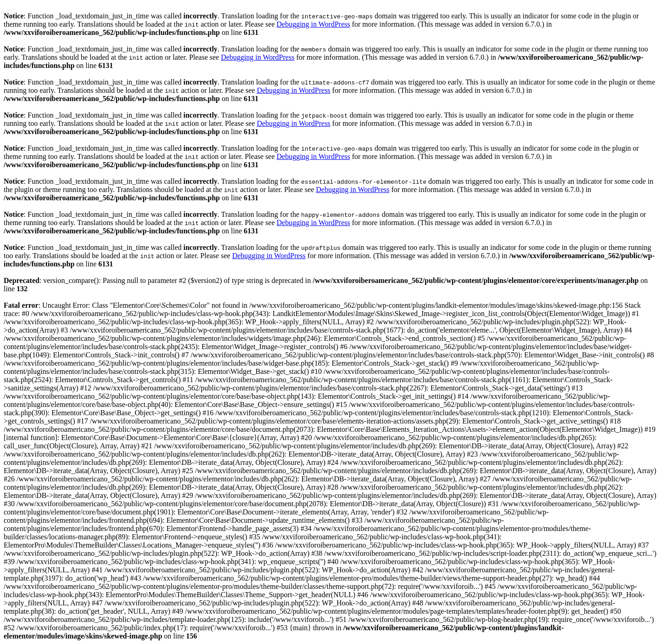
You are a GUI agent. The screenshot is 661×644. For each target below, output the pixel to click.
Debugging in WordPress (313, 24)
